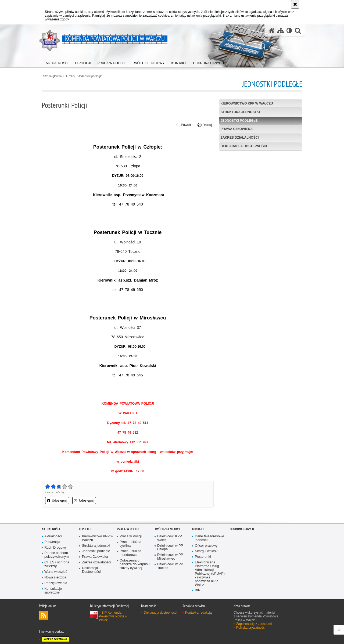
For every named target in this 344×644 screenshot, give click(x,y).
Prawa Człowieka (237, 129)
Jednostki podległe (90, 76)
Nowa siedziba (55, 578)
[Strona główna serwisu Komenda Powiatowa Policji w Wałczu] (272, 30)
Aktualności (51, 529)
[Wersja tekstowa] (289, 30)
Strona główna (52, 76)
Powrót (184, 125)
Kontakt (198, 529)
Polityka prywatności (251, 628)
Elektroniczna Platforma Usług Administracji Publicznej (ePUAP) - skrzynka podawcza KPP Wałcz (210, 574)
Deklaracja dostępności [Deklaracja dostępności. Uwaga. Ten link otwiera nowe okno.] (160, 613)
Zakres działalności (240, 138)
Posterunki (203, 557)
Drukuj (205, 125)
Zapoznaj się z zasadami (254, 624)
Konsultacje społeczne (53, 591)
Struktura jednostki (240, 112)
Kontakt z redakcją (198, 613)
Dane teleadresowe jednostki (209, 538)
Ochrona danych (242, 529)
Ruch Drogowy (55, 548)
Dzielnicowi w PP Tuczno (170, 566)
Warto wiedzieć (56, 572)
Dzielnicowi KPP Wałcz (170, 538)
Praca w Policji (128, 529)
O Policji (70, 76)
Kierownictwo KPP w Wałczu (247, 103)
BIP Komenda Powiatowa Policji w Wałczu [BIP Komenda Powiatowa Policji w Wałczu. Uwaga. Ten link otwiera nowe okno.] (113, 616)
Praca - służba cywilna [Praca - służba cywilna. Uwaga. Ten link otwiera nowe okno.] (130, 544)
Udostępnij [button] (57, 501)
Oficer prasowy (206, 546)
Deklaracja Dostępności (244, 146)
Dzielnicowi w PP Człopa (170, 548)
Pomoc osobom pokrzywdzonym (57, 555)
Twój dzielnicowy (167, 529)
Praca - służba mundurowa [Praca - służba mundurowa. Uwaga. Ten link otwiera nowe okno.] (130, 553)
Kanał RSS (44, 615)
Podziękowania (56, 583)
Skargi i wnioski (207, 551)
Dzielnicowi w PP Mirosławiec (170, 557)
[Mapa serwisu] (281, 30)
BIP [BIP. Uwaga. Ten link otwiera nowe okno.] (198, 590)
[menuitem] (57, 62)
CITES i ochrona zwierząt (57, 564)
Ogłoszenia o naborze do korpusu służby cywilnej (135, 564)
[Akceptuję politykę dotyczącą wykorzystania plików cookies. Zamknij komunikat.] (295, 4)
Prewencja (52, 542)
